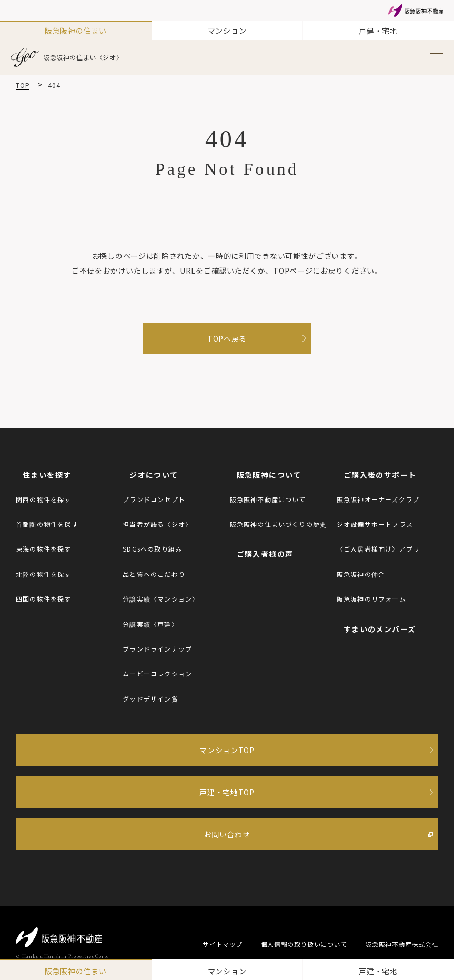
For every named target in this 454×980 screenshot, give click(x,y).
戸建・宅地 (378, 31)
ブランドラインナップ (157, 649)
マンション (227, 31)
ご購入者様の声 (265, 554)
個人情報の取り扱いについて (304, 944)
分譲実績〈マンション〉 (161, 599)
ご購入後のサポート (380, 475)
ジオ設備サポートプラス (375, 524)
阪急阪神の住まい (76, 31)
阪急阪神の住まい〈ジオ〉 (67, 57)
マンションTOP (227, 750)
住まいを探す (47, 475)
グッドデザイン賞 (150, 699)
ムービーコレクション (157, 673)
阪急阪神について (269, 475)
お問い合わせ (227, 834)
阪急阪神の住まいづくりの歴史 (279, 524)
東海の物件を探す (44, 549)
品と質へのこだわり (154, 574)
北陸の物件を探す (44, 574)
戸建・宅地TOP (227, 792)
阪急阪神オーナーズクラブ (378, 499)
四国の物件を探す (44, 599)
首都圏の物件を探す (47, 524)
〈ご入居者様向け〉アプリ (378, 549)
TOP (23, 85)
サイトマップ (223, 944)
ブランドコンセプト (154, 499)
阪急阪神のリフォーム (371, 599)
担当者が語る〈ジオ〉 (157, 524)
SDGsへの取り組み (152, 549)
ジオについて (154, 475)
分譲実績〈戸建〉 (150, 624)
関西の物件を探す (44, 499)
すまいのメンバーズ (380, 629)
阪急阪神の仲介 (361, 574)
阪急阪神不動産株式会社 (402, 944)
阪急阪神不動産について (268, 499)
